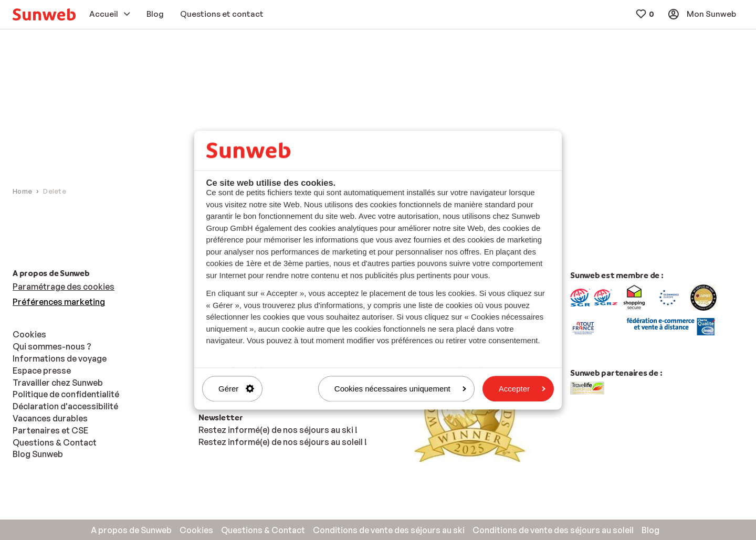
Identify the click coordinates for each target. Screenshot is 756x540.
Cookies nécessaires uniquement (400, 389)
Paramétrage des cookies (64, 287)
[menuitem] (44, 14)
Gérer (236, 389)
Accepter (522, 389)
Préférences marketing (59, 302)
